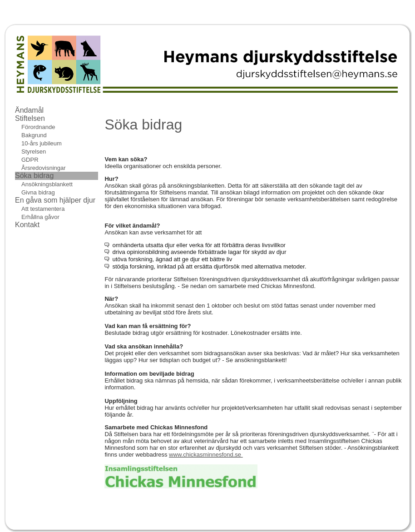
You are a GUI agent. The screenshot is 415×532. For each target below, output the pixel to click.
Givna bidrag (38, 192)
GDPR (30, 160)
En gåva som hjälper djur (55, 200)
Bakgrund (34, 135)
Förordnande (38, 127)
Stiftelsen (30, 118)
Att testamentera (43, 209)
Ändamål (29, 110)
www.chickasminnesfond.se (205, 455)
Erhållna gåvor (40, 217)
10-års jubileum (42, 143)
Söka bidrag (34, 176)
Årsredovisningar (44, 168)
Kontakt (27, 225)
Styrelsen (34, 152)
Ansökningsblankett (47, 184)
